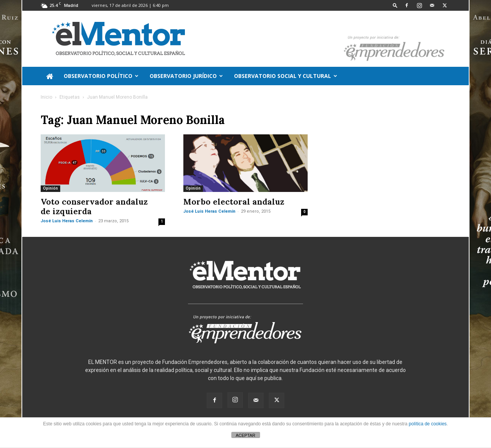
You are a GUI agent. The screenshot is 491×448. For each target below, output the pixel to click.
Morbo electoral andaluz (234, 202)
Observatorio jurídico (186, 76)
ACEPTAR (245, 435)
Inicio (46, 97)
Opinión (50, 188)
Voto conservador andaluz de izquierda (94, 207)
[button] (395, 5)
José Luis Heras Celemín (67, 221)
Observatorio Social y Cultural (286, 76)
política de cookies (428, 424)
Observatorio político (101, 76)
